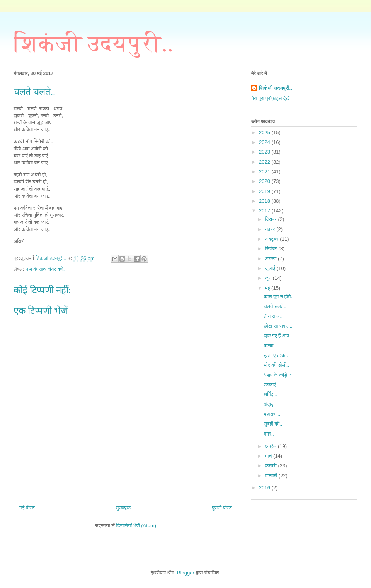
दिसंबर (272, 219)
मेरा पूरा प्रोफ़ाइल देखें (270, 98)
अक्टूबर (273, 239)
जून (269, 278)
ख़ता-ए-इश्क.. (276, 355)
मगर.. (269, 434)
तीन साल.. (273, 316)
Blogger (186, 573)
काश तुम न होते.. (278, 297)
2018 (265, 201)
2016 (265, 488)
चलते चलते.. (275, 306)
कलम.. (270, 346)
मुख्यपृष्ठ (123, 508)
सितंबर (272, 249)
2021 (265, 172)
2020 (265, 181)
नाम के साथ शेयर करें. (45, 269)
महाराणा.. (272, 414)
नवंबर (271, 229)
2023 (265, 152)
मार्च (269, 456)
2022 (265, 162)
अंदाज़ (269, 404)
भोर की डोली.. (276, 365)
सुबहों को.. (273, 424)
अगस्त (271, 259)
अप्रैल (271, 446)
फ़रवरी (272, 466)
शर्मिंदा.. (270, 394)
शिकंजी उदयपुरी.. (93, 44)
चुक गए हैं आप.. (277, 336)
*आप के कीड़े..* (278, 375)
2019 (265, 191)
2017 (265, 211)
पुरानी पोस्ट (222, 508)
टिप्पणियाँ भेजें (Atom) (136, 526)
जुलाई (271, 268)
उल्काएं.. (271, 385)
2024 (265, 142)
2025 (265, 132)
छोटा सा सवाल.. (278, 326)
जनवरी (272, 476)
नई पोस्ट (27, 508)
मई (268, 288)
